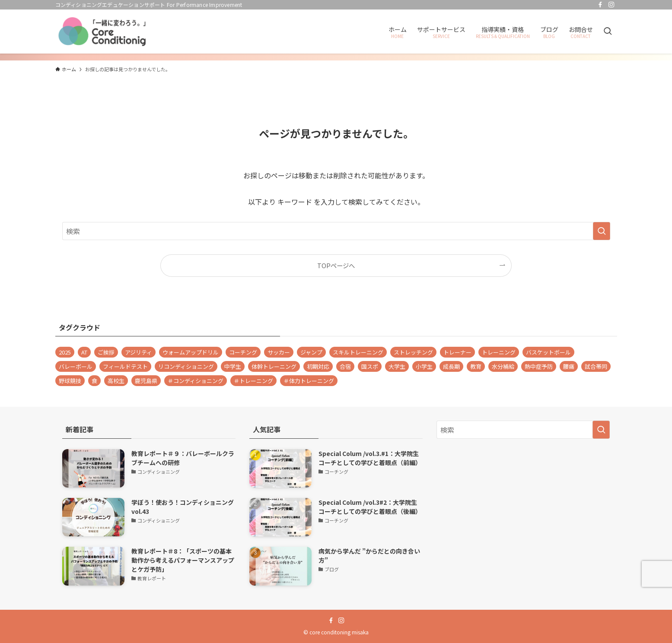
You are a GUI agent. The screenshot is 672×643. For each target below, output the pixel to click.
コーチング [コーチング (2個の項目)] (243, 352)
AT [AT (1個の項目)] (84, 352)
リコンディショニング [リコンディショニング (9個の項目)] (186, 366)
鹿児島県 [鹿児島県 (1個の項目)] (146, 381)
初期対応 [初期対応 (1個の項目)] (318, 366)
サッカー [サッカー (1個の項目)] (279, 352)
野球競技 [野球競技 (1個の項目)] (70, 381)
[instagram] (611, 5)
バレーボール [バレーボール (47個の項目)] (76, 366)
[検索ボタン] (608, 32)
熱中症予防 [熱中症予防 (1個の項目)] (539, 366)
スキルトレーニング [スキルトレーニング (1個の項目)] (358, 352)
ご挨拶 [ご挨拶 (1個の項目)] (106, 352)
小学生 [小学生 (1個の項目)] (424, 366)
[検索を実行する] (602, 231)
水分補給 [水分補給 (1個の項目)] (503, 366)
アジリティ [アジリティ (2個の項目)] (139, 352)
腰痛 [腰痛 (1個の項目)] (569, 366)
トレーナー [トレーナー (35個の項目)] (457, 352)
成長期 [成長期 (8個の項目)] (451, 366)
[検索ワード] (336, 231)
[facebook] (600, 5)
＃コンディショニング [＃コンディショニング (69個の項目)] (196, 381)
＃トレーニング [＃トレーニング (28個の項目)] (253, 381)
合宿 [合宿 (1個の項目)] (345, 366)
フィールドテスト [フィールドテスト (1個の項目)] (125, 366)
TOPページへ (336, 265)
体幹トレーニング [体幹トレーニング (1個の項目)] (274, 366)
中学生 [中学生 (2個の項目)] (233, 366)
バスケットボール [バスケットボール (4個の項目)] (548, 352)
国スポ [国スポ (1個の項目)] (370, 366)
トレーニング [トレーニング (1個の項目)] (499, 352)
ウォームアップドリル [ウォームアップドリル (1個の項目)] (191, 352)
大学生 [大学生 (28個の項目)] (397, 366)
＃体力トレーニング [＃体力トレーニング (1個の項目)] (309, 381)
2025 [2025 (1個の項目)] (65, 352)
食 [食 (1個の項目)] (94, 381)
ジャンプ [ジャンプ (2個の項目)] (311, 352)
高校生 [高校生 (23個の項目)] (116, 381)
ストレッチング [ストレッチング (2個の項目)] (413, 352)
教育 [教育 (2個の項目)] (476, 366)
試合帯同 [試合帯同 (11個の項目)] (596, 366)
